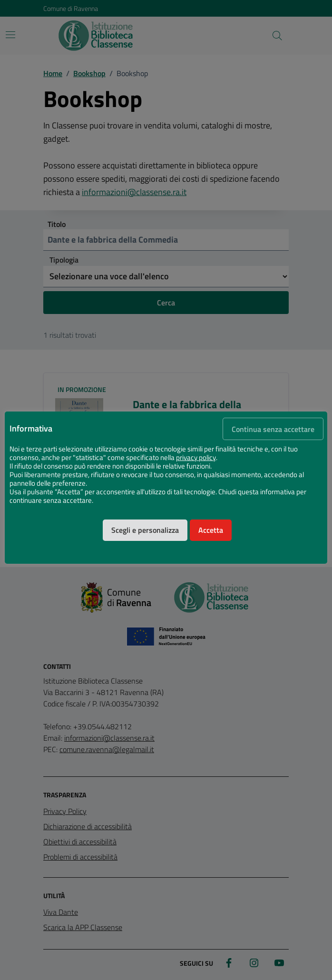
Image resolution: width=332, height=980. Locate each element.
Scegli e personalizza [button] (145, 530)
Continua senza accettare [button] (273, 429)
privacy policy (196, 458)
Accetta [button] (211, 530)
